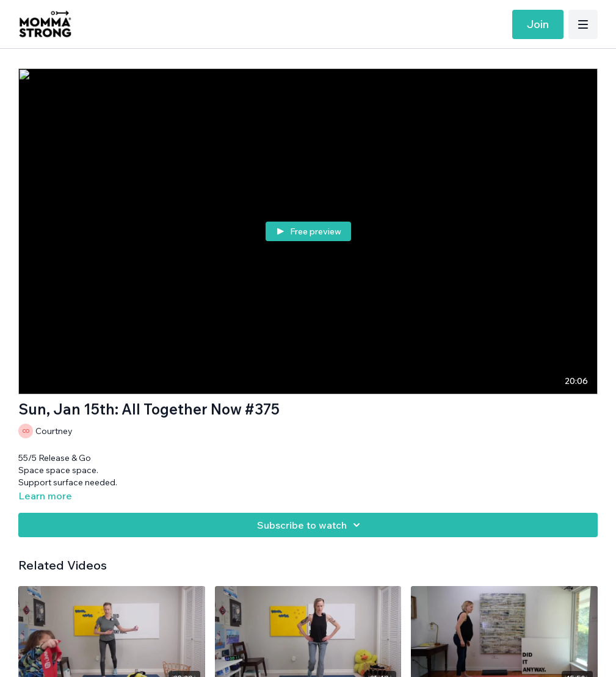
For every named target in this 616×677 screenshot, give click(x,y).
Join (538, 24)
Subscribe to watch (310, 525)
